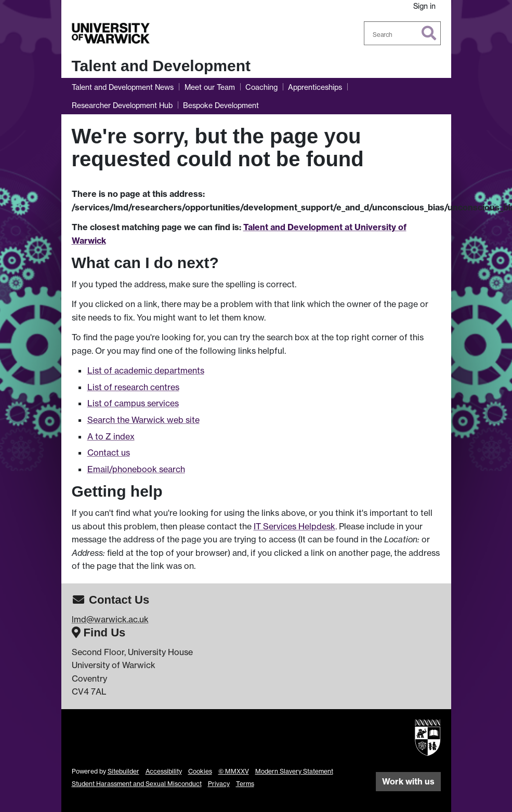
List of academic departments (146, 370)
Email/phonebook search (136, 469)
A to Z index (111, 436)
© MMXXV (234, 771)
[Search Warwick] (402, 33)
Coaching (261, 87)
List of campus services (133, 403)
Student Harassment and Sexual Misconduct (137, 784)
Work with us (408, 781)
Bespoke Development (221, 105)
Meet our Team (210, 87)
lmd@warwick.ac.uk (110, 619)
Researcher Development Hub (122, 105)
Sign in (424, 6)
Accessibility (164, 771)
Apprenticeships (315, 87)
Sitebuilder (123, 771)
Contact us (109, 452)
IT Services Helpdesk (294, 526)
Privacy (219, 784)
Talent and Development (161, 66)
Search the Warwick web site (143, 420)
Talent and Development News (123, 87)
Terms (245, 784)
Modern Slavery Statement (294, 771)
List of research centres (133, 387)
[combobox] (402, 33)
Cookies (200, 771)
